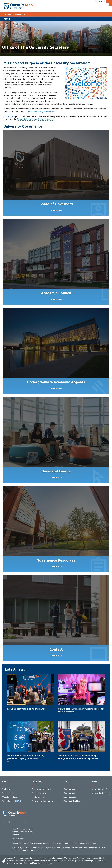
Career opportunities (41, 789)
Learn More (55, 211)
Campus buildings (71, 789)
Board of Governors (26, 119)
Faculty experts (39, 793)
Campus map (69, 793)
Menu (7, 19)
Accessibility (7, 801)
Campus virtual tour (72, 801)
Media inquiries (39, 797)
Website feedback (10, 797)
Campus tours (70, 797)
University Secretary (14, 14)
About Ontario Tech (101, 789)
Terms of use (8, 793)
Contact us (8, 116)
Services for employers (42, 801)
